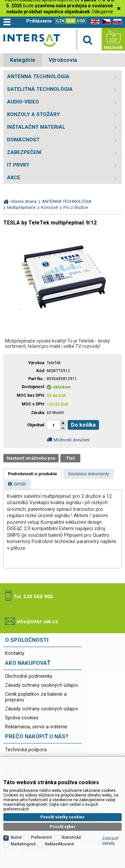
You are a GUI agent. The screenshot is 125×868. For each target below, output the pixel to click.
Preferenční (41, 821)
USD (81, 21)
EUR (71, 21)
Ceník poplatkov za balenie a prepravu (36, 697)
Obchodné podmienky (29, 676)
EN (94, 22)
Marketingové (23, 827)
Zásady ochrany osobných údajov (41, 685)
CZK (60, 21)
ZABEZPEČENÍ (24, 152)
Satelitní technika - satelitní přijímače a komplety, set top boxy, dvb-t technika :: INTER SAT (32, 40)
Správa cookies (22, 718)
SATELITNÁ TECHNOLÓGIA (40, 89)
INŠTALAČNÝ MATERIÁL (36, 127)
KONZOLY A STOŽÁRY (33, 114)
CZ (105, 22)
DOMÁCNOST (23, 140)
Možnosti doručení (72, 440)
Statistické (71, 821)
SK (116, 22)
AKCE (14, 178)
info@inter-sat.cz (37, 622)
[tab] (32, 474)
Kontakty (15, 653)
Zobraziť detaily (110, 824)
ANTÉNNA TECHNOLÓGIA (38, 76)
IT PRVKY (18, 165)
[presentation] (32, 474)
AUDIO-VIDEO (23, 102)
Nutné (16, 821)
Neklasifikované (59, 827)
